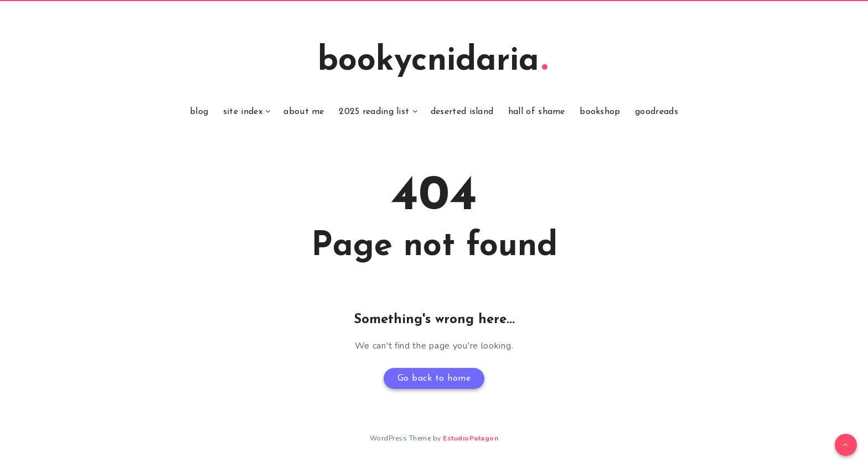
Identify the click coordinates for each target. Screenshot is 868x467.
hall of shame (537, 112)
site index (243, 112)
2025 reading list (374, 112)
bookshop (600, 112)
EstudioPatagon (471, 438)
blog (199, 112)
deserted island (462, 112)
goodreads (657, 112)
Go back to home (434, 378)
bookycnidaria (433, 61)
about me (304, 112)
